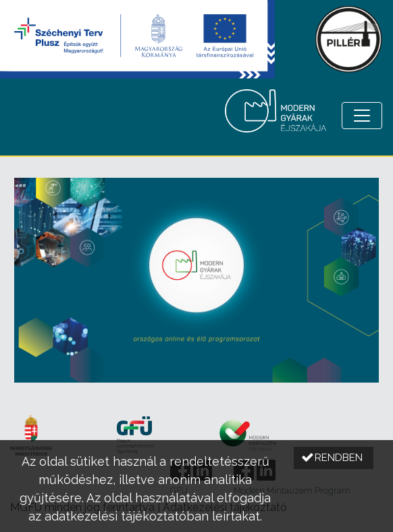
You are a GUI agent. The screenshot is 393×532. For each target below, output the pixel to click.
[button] (334, 458)
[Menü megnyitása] (362, 116)
